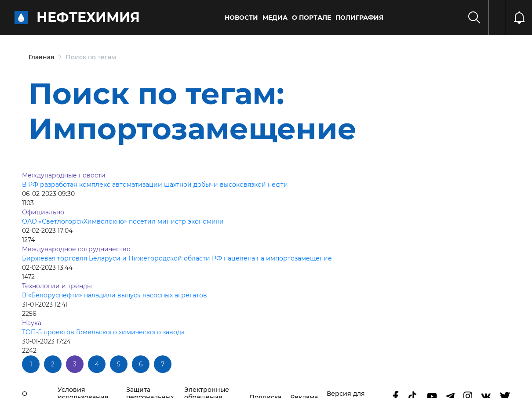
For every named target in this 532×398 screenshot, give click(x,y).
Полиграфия (359, 18)
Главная (42, 57)
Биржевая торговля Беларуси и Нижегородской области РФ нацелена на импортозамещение (177, 258)
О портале (312, 18)
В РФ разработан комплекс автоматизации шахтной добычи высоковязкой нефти (155, 185)
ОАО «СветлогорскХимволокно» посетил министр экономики (123, 221)
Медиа (275, 18)
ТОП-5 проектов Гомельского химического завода (103, 332)
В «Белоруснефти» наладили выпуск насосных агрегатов (115, 295)
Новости (241, 18)
